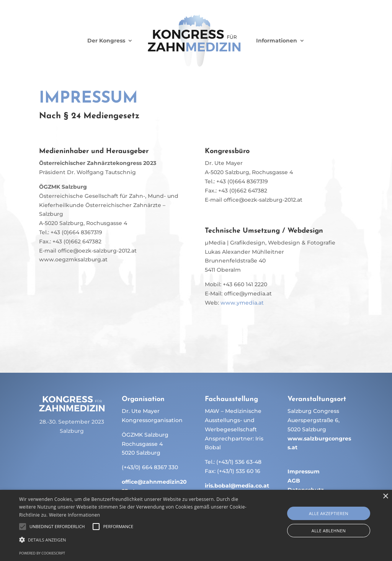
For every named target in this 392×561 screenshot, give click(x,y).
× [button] (385, 497)
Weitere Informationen (75, 515)
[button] (134, 540)
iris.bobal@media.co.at (237, 486)
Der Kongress (106, 41)
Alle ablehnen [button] (329, 531)
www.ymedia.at (242, 303)
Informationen (277, 41)
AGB (294, 481)
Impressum (304, 471)
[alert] (196, 525)
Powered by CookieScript (42, 553)
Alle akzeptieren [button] (329, 513)
